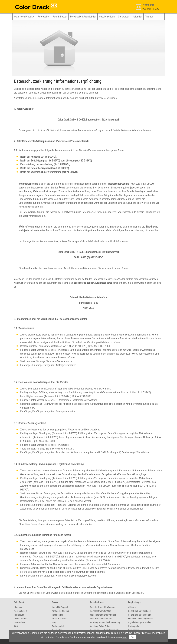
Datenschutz (19, 622)
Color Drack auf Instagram (140, 615)
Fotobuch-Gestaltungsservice (141, 619)
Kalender (137, 17)
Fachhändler (57, 615)
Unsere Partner (21, 619)
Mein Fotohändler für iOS (101, 619)
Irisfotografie (134, 626)
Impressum (19, 615)
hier (125, 637)
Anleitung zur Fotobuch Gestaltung (105, 622)
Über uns (18, 607)
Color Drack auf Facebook (139, 611)
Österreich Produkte (24, 17)
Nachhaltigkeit (20, 611)
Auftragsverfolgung (60, 611)
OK (133, 637)
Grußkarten (124, 17)
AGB (16, 626)
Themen (149, 17)
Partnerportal (58, 626)
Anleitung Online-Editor (100, 626)
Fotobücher (44, 17)
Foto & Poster (60, 17)
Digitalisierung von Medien (140, 622)
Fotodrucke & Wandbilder (83, 17)
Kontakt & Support (60, 607)
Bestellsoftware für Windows (103, 607)
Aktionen (132, 607)
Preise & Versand (60, 619)
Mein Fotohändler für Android (103, 615)
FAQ (54, 622)
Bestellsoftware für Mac (100, 611)
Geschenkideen (107, 17)
